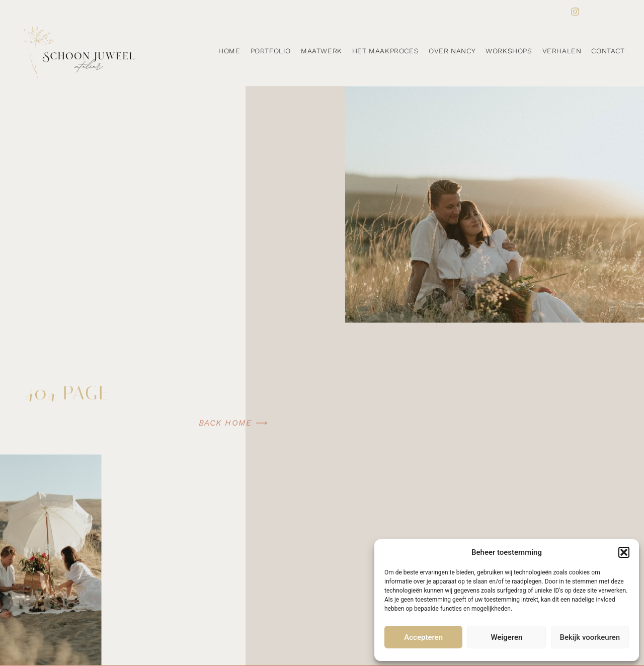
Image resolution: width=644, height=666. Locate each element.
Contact (608, 51)
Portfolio (271, 51)
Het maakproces (385, 51)
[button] (624, 552)
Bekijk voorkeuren (590, 637)
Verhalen (562, 51)
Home (229, 51)
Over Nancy (452, 51)
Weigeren (507, 637)
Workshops (509, 51)
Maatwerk (321, 51)
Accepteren (423, 637)
